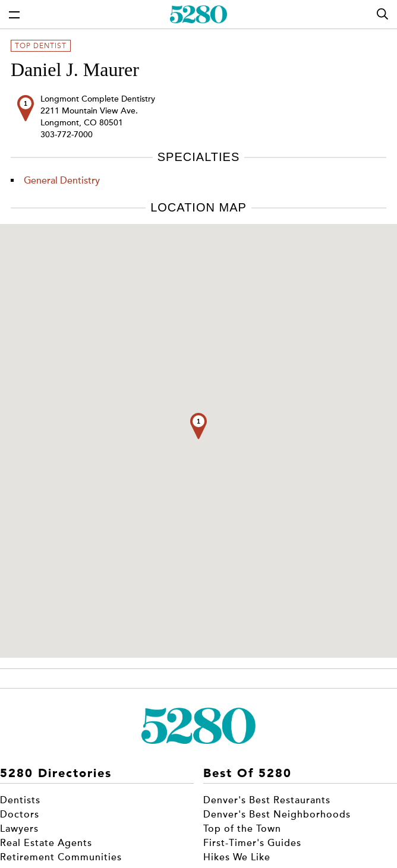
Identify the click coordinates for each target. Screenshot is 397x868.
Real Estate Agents (46, 843)
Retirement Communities (61, 857)
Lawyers (19, 829)
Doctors (20, 815)
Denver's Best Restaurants (267, 800)
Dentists (20, 800)
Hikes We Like (237, 857)
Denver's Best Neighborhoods (277, 815)
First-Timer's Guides (252, 843)
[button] (198, 426)
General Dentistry (62, 181)
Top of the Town (242, 829)
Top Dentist (41, 46)
